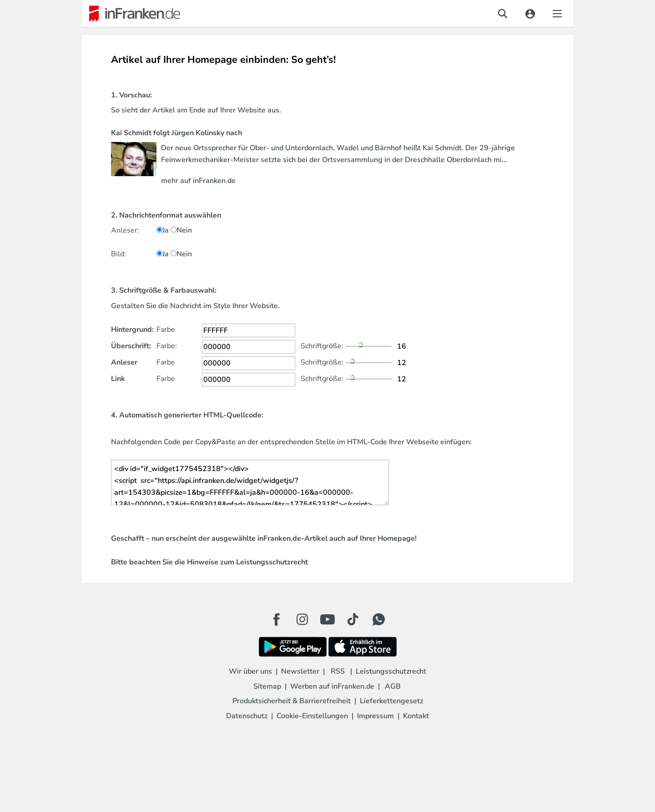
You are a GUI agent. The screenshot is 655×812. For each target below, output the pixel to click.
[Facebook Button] (277, 619)
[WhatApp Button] (378, 619)
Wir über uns (250, 671)
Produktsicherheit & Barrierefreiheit (292, 701)
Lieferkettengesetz (391, 701)
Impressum (375, 716)
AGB (393, 686)
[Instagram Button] (302, 622)
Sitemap (267, 686)
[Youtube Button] (327, 619)
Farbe (166, 330)
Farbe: (167, 346)
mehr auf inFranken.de (198, 181)
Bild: (118, 254)
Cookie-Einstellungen (312, 716)
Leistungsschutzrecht (272, 562)
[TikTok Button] (353, 619)
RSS (338, 671)
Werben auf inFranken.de (332, 686)
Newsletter (300, 671)
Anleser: (125, 230)
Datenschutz (247, 716)
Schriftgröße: (322, 346)
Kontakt (416, 716)
